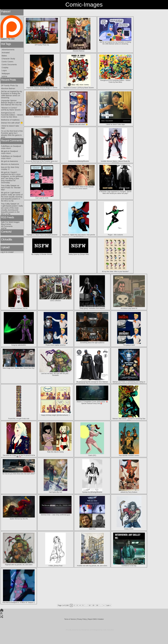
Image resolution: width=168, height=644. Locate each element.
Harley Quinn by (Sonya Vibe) (79, 253)
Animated (6, 53)
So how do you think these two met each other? (19, 473)
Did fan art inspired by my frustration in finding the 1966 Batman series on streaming (11, 94)
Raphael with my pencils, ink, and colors (19, 564)
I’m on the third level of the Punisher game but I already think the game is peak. (12, 134)
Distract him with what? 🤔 (12, 123)
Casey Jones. (129, 528)
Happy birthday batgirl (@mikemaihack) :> (55, 414)
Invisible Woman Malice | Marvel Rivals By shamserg (115, 161)
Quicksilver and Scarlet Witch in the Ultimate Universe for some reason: (79, 187)
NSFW (4, 76)
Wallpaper (6, 74)
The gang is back (129, 344)
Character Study (8, 59)
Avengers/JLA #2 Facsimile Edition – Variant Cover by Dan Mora (12, 115)
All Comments (7, 226)
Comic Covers (7, 62)
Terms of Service (70, 619)
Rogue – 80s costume (115, 234)
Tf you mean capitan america (56, 344)
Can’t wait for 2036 (42, 197)
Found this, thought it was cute (19, 418)
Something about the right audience (92, 342)
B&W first (92, 528)
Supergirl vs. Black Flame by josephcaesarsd (42, 234)
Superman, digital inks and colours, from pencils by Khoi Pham (79, 235)
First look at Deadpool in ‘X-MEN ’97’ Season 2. (19, 602)
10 (90, 605)
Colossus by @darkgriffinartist (79, 160)
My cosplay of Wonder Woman (42, 253)
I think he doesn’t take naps (115, 124)
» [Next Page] (104, 605)
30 (97, 605)
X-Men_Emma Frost (55, 565)
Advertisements (8, 50)
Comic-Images (84, 5)
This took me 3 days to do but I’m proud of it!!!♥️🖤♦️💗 (19, 455)
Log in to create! (7, 252)
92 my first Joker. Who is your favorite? (115, 271)
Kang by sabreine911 (19, 344)
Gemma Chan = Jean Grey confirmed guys (55, 514)
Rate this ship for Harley (55, 451)
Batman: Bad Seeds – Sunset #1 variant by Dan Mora (129, 419)
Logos (4, 70)
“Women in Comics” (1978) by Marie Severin (11, 109)
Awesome (14, 161)
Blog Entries (6, 224)
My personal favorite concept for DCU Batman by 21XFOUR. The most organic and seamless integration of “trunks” (92, 383)
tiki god (4, 161)
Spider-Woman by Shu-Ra (19, 518)
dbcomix (4, 164)
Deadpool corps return (9, 152)
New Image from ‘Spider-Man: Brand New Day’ (19, 367)
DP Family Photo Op (9, 85)
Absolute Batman (8, 88)
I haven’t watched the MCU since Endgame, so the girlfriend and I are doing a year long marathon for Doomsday (12, 177)
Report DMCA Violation (96, 619)
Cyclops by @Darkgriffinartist (92, 491)
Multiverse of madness (10, 120)
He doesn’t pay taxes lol (129, 307)
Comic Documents (9, 65)
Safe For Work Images (10, 222)
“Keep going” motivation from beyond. (92, 307)
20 (93, 605)
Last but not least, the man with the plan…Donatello (55, 373)
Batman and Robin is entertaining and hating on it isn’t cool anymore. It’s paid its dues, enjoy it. (129, 382)
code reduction (108, 630)
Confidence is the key (129, 565)
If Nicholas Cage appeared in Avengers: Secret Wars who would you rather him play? (115, 192)
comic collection (55, 300)
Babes (4, 56)
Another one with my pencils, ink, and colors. (92, 565)
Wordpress (85, 630)
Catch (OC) (92, 454)
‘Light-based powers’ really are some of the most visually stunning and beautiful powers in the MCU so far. (12, 197)
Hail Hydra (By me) (56, 491)
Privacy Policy (82, 619)
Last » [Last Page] (108, 605)
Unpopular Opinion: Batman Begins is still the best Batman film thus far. (11, 103)
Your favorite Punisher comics (129, 454)
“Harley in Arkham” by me (19, 307)
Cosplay (5, 67)
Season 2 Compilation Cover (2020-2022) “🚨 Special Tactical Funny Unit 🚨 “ (92, 402)
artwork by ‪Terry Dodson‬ (129, 491)
